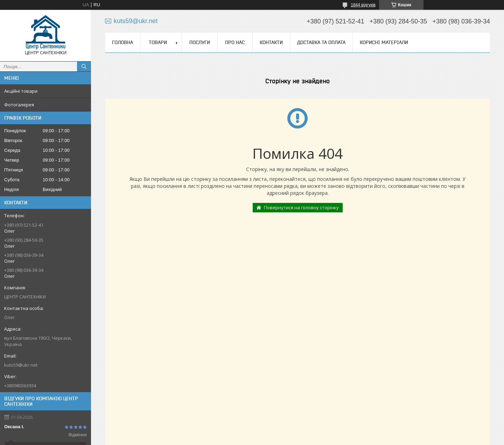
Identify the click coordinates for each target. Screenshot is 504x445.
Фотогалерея (19, 105)
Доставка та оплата (321, 42)
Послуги (200, 42)
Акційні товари (21, 91)
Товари (158, 42)
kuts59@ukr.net (21, 365)
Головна (122, 42)
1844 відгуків (363, 5)
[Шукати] (84, 66)
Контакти (271, 42)
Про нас (235, 42)
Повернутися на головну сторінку (301, 207)
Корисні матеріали (384, 42)
